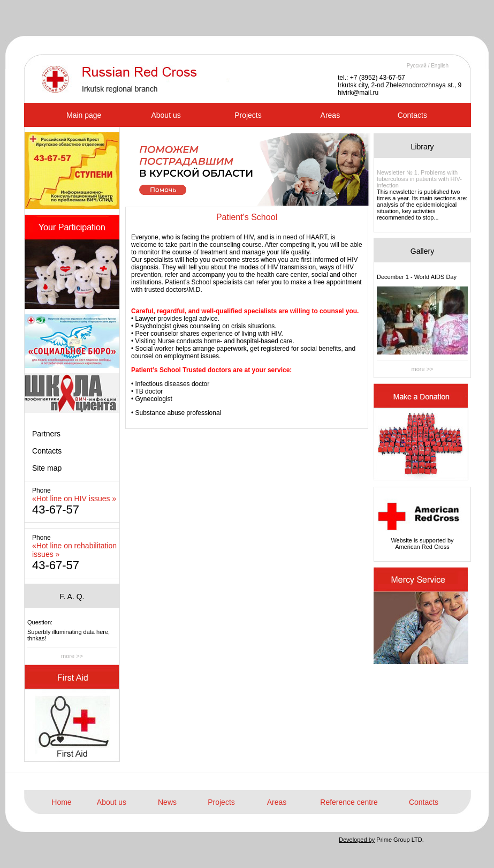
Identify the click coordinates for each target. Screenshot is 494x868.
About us (166, 115)
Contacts (412, 115)
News (167, 802)
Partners (46, 434)
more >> (72, 656)
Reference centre (349, 802)
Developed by (357, 840)
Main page (84, 115)
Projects (248, 115)
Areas (330, 115)
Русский (417, 66)
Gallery (422, 251)
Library (423, 147)
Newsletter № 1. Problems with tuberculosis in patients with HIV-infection (419, 179)
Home (61, 802)
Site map (47, 468)
